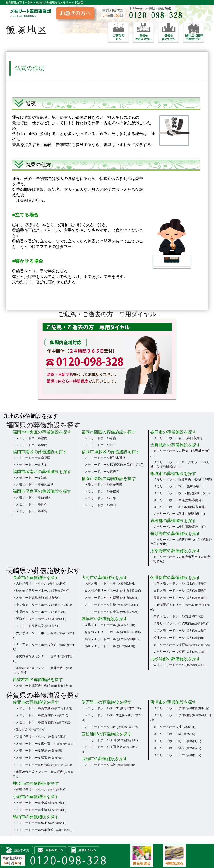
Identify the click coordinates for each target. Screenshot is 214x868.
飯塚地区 (27, 30)
